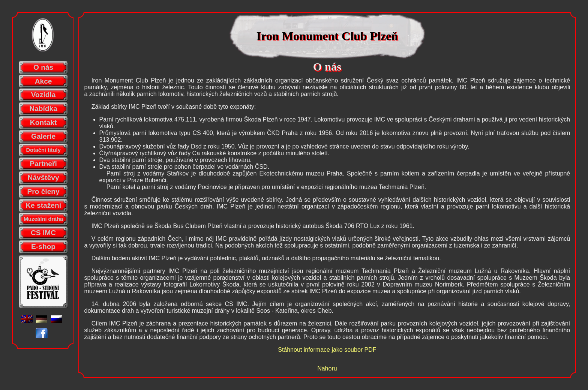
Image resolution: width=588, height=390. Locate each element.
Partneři (43, 164)
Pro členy (43, 191)
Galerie (43, 136)
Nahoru (327, 368)
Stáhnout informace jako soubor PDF (327, 350)
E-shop (43, 247)
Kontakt (43, 122)
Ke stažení (43, 205)
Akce (43, 81)
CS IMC (43, 233)
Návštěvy (43, 178)
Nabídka (43, 109)
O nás (43, 67)
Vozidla (43, 95)
